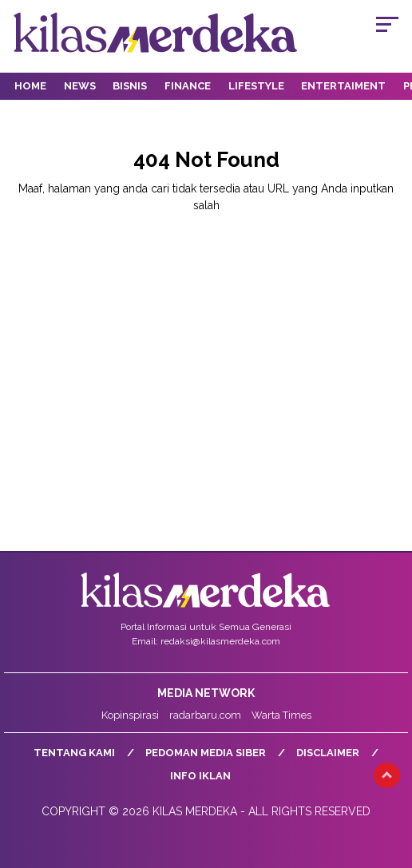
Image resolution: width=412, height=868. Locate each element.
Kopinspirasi (130, 715)
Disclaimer (328, 753)
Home (30, 86)
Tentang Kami (74, 753)
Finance (188, 86)
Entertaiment (343, 86)
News (80, 86)
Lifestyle (256, 86)
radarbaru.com (205, 715)
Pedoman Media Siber (206, 753)
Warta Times (281, 715)
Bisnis (130, 86)
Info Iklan (200, 776)
